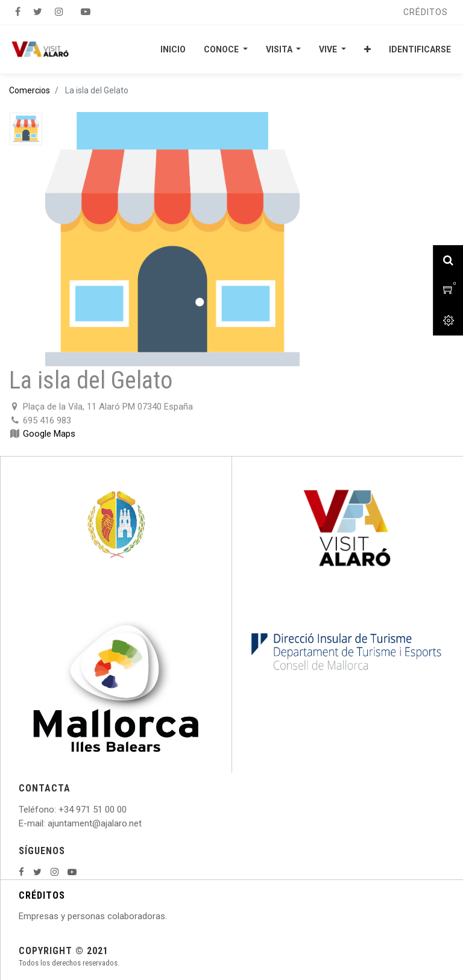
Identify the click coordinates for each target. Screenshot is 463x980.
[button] (367, 49)
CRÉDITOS (42, 895)
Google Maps (49, 434)
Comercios (30, 90)
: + (59, 810)
